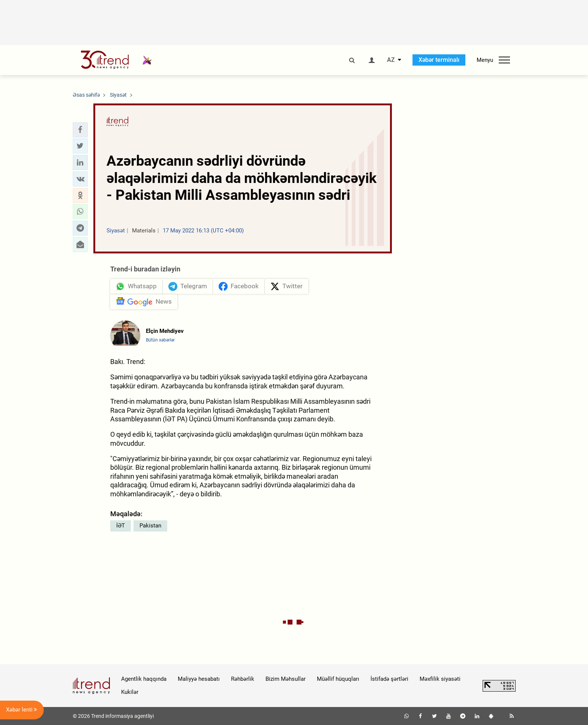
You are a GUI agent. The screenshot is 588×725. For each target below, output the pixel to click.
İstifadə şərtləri (389, 679)
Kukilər (130, 692)
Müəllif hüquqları (338, 679)
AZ (391, 60)
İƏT (121, 526)
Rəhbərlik (243, 679)
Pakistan (150, 526)
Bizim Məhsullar (286, 679)
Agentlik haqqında (144, 679)
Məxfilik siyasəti (440, 679)
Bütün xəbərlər (160, 340)
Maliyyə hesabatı (199, 679)
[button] (80, 130)
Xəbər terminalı (439, 60)
